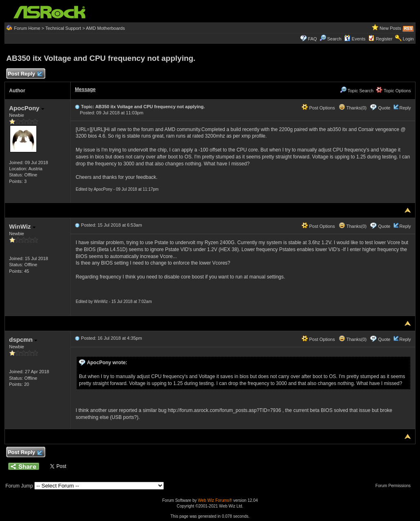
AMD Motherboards (105, 28)
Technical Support (63, 28)
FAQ (313, 39)
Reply (405, 108)
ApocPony (26, 108)
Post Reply (25, 74)
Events (355, 39)
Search (334, 39)
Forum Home (27, 28)
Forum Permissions (395, 486)
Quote (384, 108)
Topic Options (393, 91)
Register (384, 39)
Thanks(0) (353, 108)
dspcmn (23, 340)
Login (408, 39)
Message (85, 89)
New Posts (390, 28)
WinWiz (22, 226)
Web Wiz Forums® (215, 500)
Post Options (318, 108)
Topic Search (357, 91)
